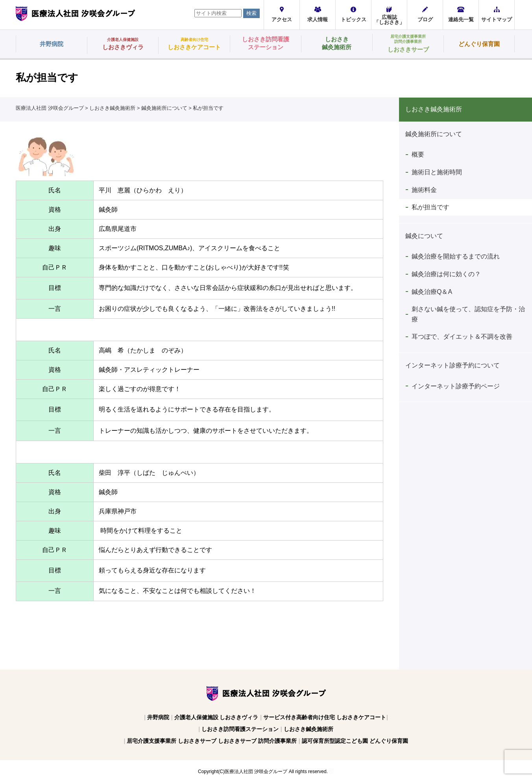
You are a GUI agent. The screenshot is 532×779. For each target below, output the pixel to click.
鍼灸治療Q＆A (432, 292)
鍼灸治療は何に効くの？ (446, 274)
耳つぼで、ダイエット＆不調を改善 (462, 337)
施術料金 (424, 190)
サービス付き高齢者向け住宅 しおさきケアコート (325, 717)
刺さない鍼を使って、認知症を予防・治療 (468, 314)
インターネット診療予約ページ (456, 386)
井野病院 (158, 717)
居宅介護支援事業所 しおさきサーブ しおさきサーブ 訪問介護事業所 (212, 741)
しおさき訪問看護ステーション (240, 729)
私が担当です (430, 207)
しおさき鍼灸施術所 (308, 729)
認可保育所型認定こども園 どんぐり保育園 (355, 741)
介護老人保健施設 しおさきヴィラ (216, 717)
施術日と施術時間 (437, 172)
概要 (418, 154)
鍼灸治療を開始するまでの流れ (456, 256)
